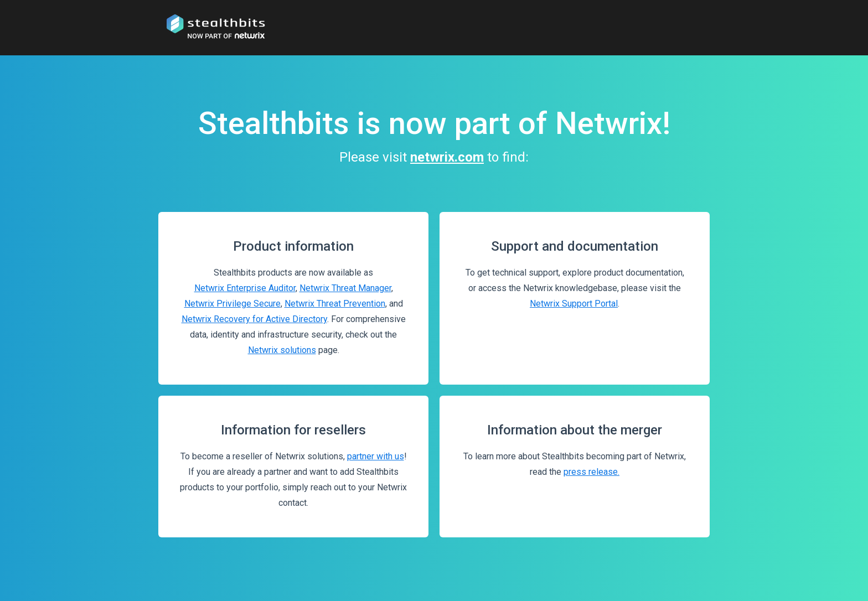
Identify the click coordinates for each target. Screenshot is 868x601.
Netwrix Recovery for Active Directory (254, 319)
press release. (591, 472)
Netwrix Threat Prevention (335, 304)
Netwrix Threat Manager (345, 288)
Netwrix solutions (282, 350)
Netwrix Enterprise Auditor (245, 288)
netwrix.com (447, 157)
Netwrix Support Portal (574, 304)
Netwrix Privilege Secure (232, 304)
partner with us (376, 456)
